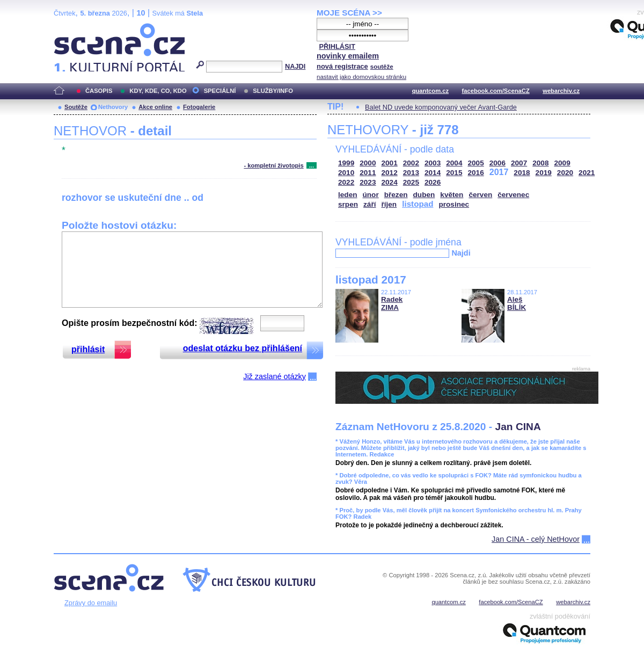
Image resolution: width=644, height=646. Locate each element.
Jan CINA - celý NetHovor (536, 539)
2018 (522, 173)
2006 (497, 163)
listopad (418, 204)
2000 (368, 163)
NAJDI (295, 66)
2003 (433, 163)
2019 (544, 173)
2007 (519, 163)
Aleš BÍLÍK (517, 303)
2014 (433, 173)
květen (452, 195)
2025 (411, 182)
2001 (390, 163)
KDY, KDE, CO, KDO (158, 91)
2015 (454, 173)
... (312, 165)
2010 (346, 173)
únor (371, 195)
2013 (411, 173)
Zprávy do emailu (91, 603)
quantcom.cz (430, 91)
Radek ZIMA (392, 303)
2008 (540, 163)
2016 (476, 173)
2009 (562, 163)
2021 (587, 173)
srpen (348, 204)
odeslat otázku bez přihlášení (243, 348)
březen (396, 195)
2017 (499, 172)
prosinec (454, 204)
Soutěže (76, 107)
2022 (346, 182)
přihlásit (88, 349)
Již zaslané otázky (275, 376)
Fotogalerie (199, 107)
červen (480, 195)
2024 (390, 182)
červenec (513, 195)
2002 (411, 163)
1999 (346, 163)
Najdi (461, 253)
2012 (390, 173)
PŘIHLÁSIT (337, 46)
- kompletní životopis (273, 165)
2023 (368, 182)
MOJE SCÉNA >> (349, 13)
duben (424, 195)
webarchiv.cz (561, 91)
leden (348, 195)
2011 (368, 173)
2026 (433, 182)
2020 (565, 173)
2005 (476, 163)
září (369, 204)
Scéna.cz (72, 28)
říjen (389, 204)
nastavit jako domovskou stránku (361, 77)
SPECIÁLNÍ (220, 91)
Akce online (155, 107)
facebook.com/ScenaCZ (496, 91)
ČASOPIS (99, 91)
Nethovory (113, 107)
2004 (454, 163)
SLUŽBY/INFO (273, 91)
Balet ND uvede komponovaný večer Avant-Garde (441, 107)
